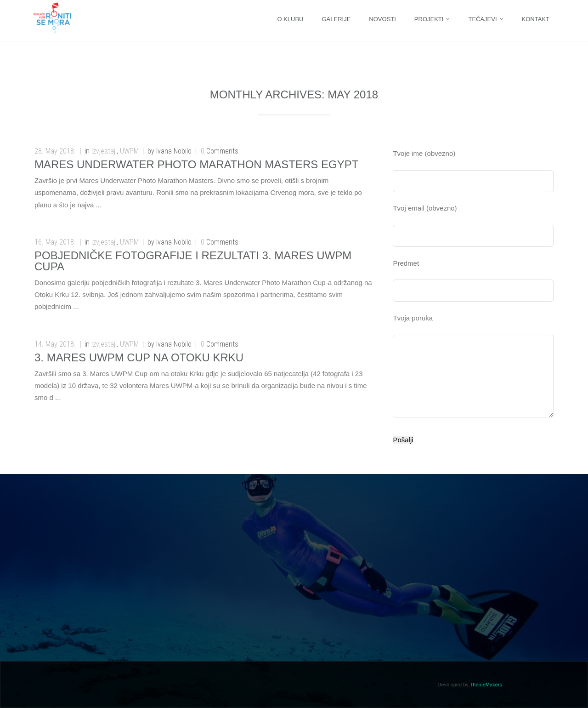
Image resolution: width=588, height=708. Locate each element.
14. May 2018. (55, 344)
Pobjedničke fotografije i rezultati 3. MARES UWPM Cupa (193, 261)
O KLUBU (290, 19)
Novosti (382, 19)
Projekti (429, 19)
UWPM (129, 151)
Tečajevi (482, 19)
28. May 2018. (55, 151)
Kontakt (536, 19)
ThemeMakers (486, 685)
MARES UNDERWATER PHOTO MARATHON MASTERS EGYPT (196, 164)
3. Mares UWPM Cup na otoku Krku (139, 357)
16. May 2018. (55, 242)
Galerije (336, 19)
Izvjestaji (104, 151)
